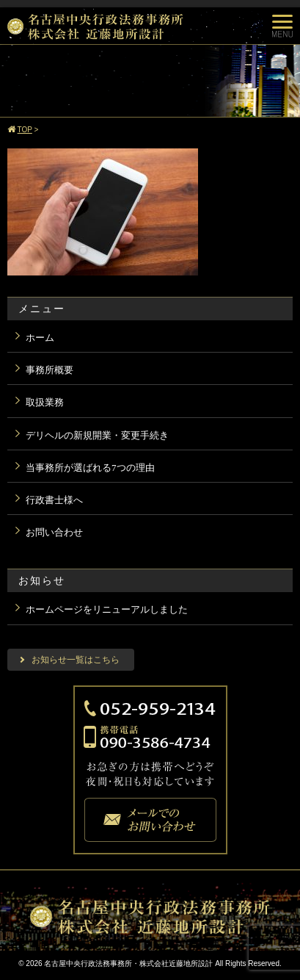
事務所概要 (50, 370)
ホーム (40, 338)
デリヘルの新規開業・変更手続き (97, 435)
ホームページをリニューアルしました (107, 609)
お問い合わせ (54, 532)
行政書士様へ (54, 500)
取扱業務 (45, 402)
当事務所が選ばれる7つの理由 (90, 468)
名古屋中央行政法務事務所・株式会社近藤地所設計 (128, 963)
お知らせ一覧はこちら (76, 660)
